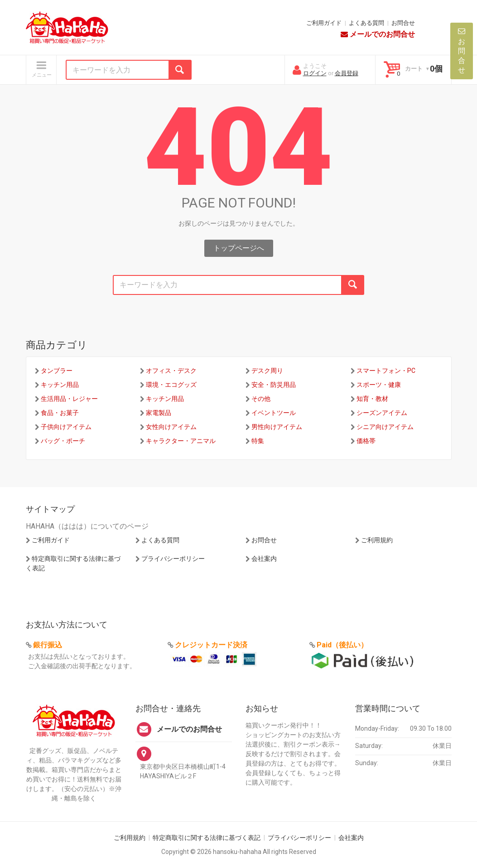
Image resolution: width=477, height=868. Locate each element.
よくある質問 (366, 23)
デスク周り (267, 371)
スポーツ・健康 (379, 385)
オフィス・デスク (171, 371)
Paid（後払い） (342, 645)
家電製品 (159, 413)
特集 (258, 441)
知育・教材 (372, 399)
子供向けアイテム (66, 427)
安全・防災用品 (274, 385)
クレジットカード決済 (211, 645)
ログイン (315, 73)
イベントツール (274, 413)
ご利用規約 (377, 540)
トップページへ (239, 248)
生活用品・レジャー (69, 399)
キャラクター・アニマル (181, 441)
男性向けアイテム (277, 427)
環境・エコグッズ (171, 385)
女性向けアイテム (171, 427)
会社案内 (264, 559)
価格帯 (366, 441)
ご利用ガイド (324, 23)
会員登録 (347, 73)
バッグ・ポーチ (63, 441)
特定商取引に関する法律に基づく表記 (207, 838)
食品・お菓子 (60, 413)
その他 (261, 399)
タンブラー (57, 371)
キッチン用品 (60, 385)
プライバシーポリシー (173, 559)
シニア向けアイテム (385, 427)
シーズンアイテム (382, 413)
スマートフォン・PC (386, 371)
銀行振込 (48, 645)
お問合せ (403, 23)
